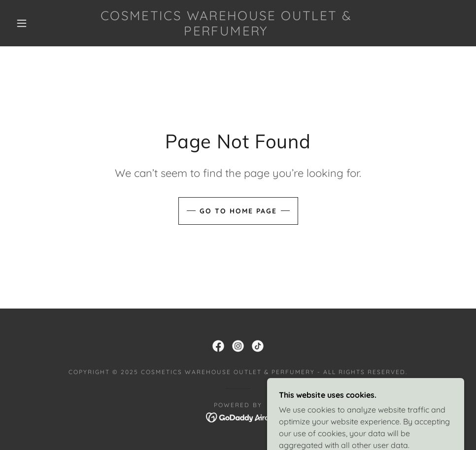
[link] (226, 33)
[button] (23, 23)
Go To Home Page (238, 211)
